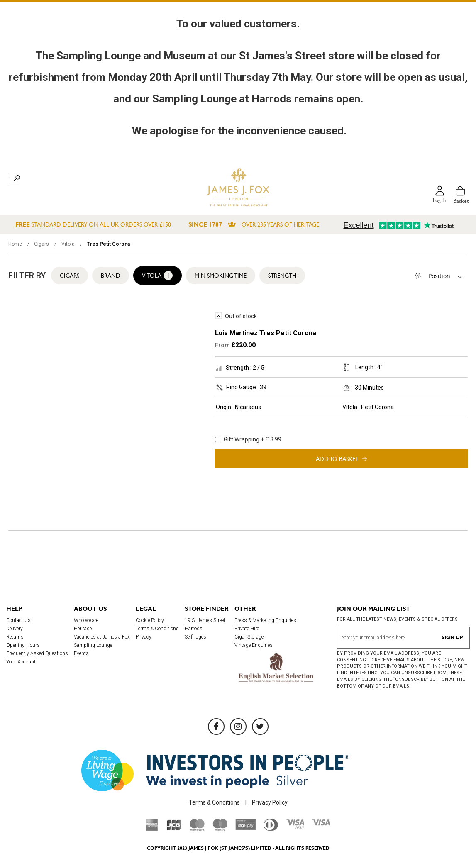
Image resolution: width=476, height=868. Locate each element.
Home (16, 244)
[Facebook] (216, 727)
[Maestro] (220, 829)
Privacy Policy (270, 802)
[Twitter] (260, 727)
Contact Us (18, 620)
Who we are (86, 620)
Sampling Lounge (93, 645)
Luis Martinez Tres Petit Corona (266, 333)
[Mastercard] (197, 829)
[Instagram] (238, 727)
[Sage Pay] (245, 828)
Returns (15, 637)
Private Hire (247, 629)
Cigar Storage (249, 637)
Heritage (83, 629)
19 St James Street (205, 620)
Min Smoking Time (221, 276)
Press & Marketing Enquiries (265, 620)
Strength (282, 276)
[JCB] (174, 829)
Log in (439, 201)
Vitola (69, 244)
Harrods (194, 629)
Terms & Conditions (157, 629)
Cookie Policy (150, 620)
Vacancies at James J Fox (102, 637)
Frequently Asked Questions (37, 653)
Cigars (42, 244)
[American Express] (152, 829)
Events (81, 653)
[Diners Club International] (271, 829)
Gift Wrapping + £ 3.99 (248, 439)
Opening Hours (23, 645)
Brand (111, 276)
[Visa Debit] (295, 827)
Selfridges (195, 637)
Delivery (15, 629)
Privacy (144, 637)
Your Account (21, 662)
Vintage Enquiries (254, 645)
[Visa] (321, 824)
